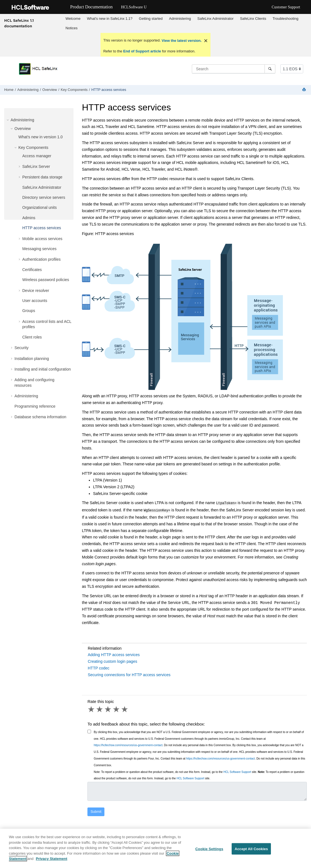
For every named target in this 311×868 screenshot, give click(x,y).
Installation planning (32, 359)
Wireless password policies (46, 280)
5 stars (125, 708)
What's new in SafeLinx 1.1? (110, 19)
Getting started (151, 19)
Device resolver (36, 291)
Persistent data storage (42, 177)
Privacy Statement (52, 859)
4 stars (117, 708)
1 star (92, 708)
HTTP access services (109, 90)
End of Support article (142, 51)
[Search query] (234, 69)
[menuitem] (73, 19)
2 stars (100, 708)
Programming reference (35, 406)
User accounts (35, 301)
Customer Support (286, 7)
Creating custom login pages (112, 660)
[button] (8, 120)
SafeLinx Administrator (216, 19)
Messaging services (39, 249)
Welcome (73, 19)
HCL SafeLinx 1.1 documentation (19, 23)
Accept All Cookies (251, 849)
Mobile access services (42, 239)
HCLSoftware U (134, 7)
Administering (180, 19)
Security (22, 348)
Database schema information (40, 417)
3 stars (108, 708)
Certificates (32, 270)
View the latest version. (181, 41)
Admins (29, 218)
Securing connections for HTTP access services (129, 674)
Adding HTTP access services (114, 654)
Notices (71, 28)
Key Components (74, 90)
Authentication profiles (41, 259)
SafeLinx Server (36, 166)
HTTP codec (99, 667)
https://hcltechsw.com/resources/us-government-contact (128, 744)
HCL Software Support (237, 771)
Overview (50, 90)
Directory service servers (44, 197)
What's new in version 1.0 (41, 137)
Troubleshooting (286, 19)
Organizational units (40, 207)
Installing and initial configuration (43, 369)
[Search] (270, 69)
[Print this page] (305, 90)
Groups (29, 311)
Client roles (32, 337)
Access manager (37, 156)
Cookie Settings (209, 849)
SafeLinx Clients (253, 19)
